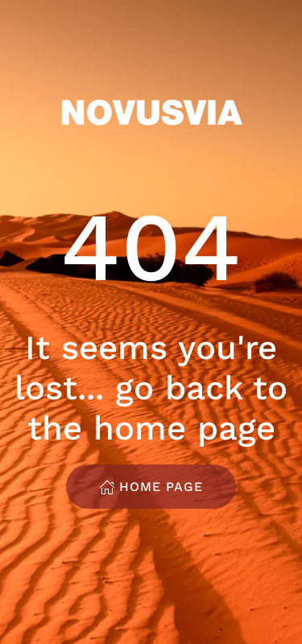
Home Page (151, 487)
